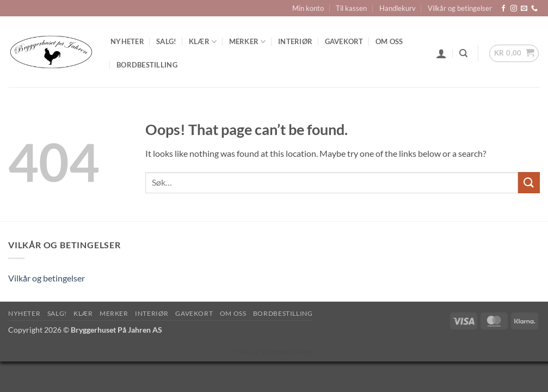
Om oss (389, 41)
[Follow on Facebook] (503, 9)
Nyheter (127, 41)
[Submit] (529, 183)
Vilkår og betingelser (460, 8)
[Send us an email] (524, 9)
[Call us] (534, 9)
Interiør (295, 41)
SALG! (166, 41)
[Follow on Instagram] (514, 9)
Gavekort (344, 41)
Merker (248, 42)
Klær (203, 42)
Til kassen (351, 8)
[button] (441, 53)
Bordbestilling (147, 65)
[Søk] (463, 53)
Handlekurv (398, 8)
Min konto (308, 8)
